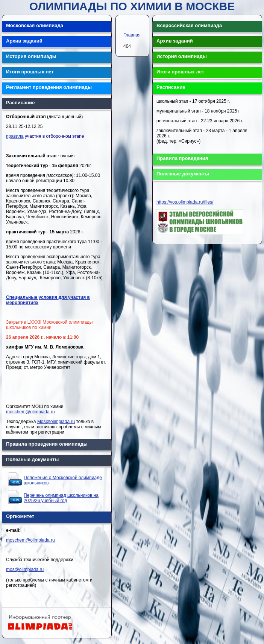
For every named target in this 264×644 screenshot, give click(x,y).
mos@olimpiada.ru (25, 569)
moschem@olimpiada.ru (30, 412)
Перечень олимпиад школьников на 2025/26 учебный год (61, 498)
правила (15, 136)
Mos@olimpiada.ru (56, 422)
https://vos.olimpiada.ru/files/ (185, 202)
